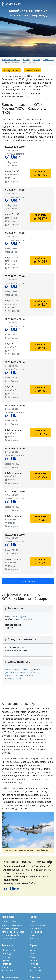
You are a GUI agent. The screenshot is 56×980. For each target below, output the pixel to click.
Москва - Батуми (10, 928)
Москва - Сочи (9, 921)
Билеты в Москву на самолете (20, 676)
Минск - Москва (9, 939)
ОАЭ (32, 953)
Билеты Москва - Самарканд (19, 670)
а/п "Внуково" (21, 616)
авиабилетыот (41, 174)
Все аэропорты (9, 971)
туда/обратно (32, 70)
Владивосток (36, 928)
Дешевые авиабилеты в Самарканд (22, 673)
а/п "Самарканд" (25, 619)
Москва (33, 921)
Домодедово (8, 953)
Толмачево (7, 964)
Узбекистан (35, 967)
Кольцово (7, 967)
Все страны (35, 971)
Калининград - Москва (13, 932)
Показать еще (28, 581)
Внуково (6, 957)
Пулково (6, 960)
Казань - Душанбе (11, 935)
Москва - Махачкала (12, 925)
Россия (33, 957)
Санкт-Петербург (38, 925)
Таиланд (34, 964)
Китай (33, 950)
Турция (33, 960)
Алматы (34, 935)
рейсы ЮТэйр (16, 679)
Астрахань (35, 939)
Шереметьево (9, 950)
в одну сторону (11, 70)
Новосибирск (36, 932)
